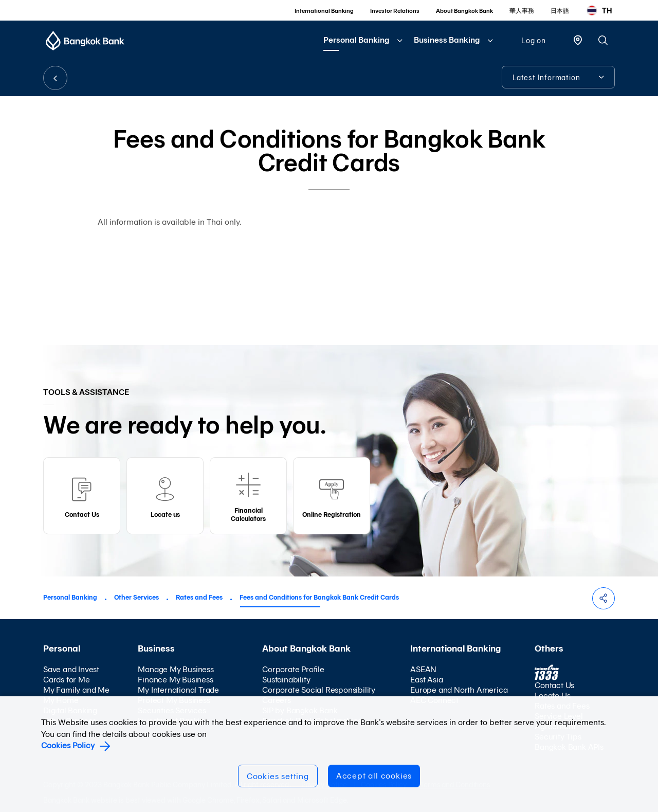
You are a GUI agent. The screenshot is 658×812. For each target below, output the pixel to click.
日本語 (560, 11)
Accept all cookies (374, 776)
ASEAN (423, 669)
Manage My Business (176, 669)
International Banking (324, 11)
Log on (534, 41)
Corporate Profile (293, 669)
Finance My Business (175, 680)
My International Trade (178, 690)
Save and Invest (71, 669)
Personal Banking (356, 40)
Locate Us (552, 696)
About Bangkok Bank (464, 11)
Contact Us (554, 685)
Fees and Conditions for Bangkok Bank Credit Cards (319, 597)
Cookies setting (278, 776)
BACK (55, 78)
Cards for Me (67, 680)
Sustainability (286, 680)
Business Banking (447, 40)
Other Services (136, 597)
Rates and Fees (199, 597)
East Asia (426, 680)
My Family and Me (76, 690)
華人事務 (522, 11)
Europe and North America (459, 690)
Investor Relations (395, 11)
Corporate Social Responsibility (319, 690)
